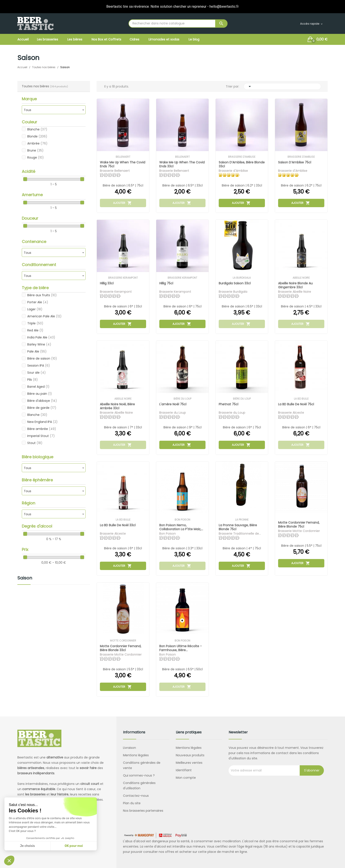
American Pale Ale (44, 316)
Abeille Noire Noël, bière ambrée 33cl (118, 406)
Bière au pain (40, 394)
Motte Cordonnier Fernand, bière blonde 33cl (121, 648)
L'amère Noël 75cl (173, 404)
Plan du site (132, 803)
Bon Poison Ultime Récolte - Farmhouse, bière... (181, 648)
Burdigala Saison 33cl (235, 283)
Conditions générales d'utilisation (139, 786)
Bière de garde (42, 408)
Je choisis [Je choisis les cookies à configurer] (28, 846)
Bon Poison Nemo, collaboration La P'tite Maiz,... (181, 527)
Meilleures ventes (189, 763)
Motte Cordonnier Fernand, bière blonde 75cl (299, 524)
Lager (35, 309)
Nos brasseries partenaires (143, 811)
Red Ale (35, 330)
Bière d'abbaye (42, 401)
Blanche (37, 129)
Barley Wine (39, 344)
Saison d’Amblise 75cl (295, 162)
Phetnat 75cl (229, 404)
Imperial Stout (41, 436)
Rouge (36, 157)
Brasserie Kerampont (123, 278)
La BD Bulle (301, 399)
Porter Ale (38, 302)
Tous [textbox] (28, 110)
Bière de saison (42, 358)
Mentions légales (136, 755)
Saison (25, 578)
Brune (35, 150)
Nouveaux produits (190, 755)
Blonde (37, 136)
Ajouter (123, 203)
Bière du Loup (183, 399)
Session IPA (39, 365)
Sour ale (37, 373)
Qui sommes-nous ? (139, 775)
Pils (33, 380)
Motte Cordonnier (123, 641)
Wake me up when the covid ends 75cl (123, 164)
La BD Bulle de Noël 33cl (118, 525)
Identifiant (184, 770)
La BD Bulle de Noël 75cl (296, 404)
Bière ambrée (42, 429)
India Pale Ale (41, 337)
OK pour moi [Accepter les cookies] (74, 846)
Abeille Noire (301, 278)
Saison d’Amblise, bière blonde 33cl (236, 164)
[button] (9, 861)
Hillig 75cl (166, 283)
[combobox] (54, 110)
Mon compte (186, 778)
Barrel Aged (38, 387)
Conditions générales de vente (142, 765)
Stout (35, 443)
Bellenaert (123, 157)
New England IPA (42, 422)
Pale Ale (37, 351)
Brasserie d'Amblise (242, 157)
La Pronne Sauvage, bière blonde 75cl (238, 527)
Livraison (129, 748)
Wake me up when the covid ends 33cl (182, 164)
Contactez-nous (136, 796)
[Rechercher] (178, 24)
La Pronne (242, 520)
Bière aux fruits (42, 295)
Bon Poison (183, 520)
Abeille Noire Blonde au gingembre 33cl (296, 285)
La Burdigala (242, 278)
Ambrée (37, 143)
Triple (35, 323)
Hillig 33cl (107, 283)
